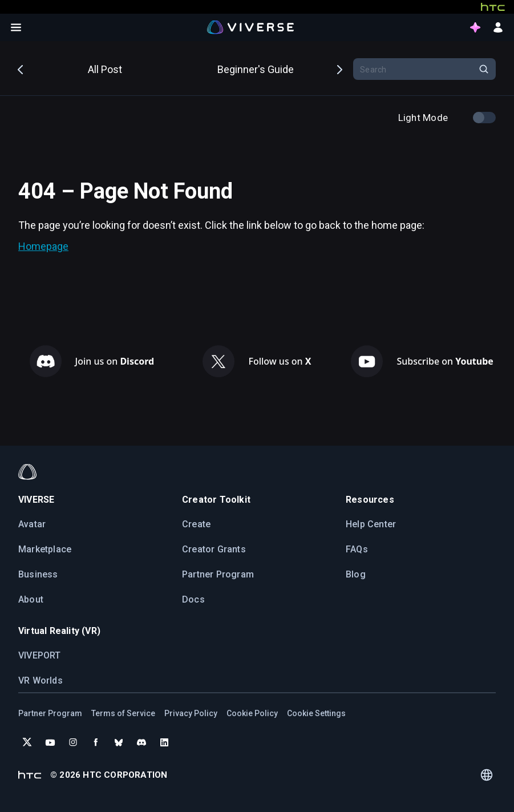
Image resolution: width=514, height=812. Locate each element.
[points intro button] (475, 27)
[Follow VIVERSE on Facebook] (96, 742)
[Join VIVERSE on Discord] (141, 742)
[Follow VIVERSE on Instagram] (73, 742)
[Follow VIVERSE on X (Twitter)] (27, 742)
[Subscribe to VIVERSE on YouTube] (50, 742)
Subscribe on (445, 361)
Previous (21, 68)
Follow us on (280, 361)
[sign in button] (498, 27)
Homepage (43, 246)
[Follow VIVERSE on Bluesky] (119, 742)
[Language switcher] (486, 775)
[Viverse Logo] (251, 27)
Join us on (115, 361)
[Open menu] (16, 27)
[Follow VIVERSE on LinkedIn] (164, 742)
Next (339, 68)
